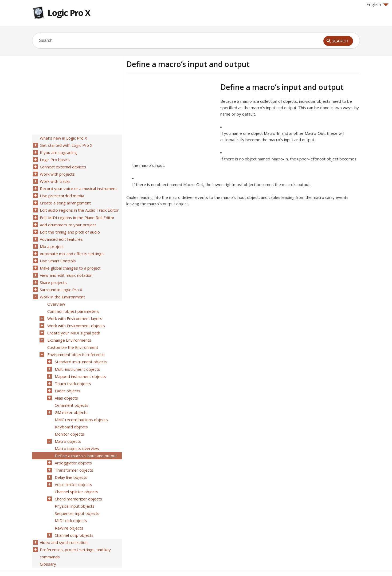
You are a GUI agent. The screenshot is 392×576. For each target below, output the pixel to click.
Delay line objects (71, 464)
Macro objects (68, 429)
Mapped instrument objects (80, 367)
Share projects (53, 277)
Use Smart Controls (58, 256)
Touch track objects (73, 374)
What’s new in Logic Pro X (63, 138)
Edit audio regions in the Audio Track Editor (79, 207)
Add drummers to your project (68, 221)
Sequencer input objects (77, 499)
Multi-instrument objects (77, 360)
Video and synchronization (63, 527)
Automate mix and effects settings (71, 249)
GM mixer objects (71, 402)
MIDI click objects (71, 506)
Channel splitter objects (76, 478)
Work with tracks (55, 180)
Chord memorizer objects (78, 485)
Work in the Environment (62, 291)
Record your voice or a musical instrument (78, 187)
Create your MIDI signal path (73, 325)
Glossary (48, 547)
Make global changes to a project (70, 263)
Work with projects (57, 173)
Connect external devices (63, 166)
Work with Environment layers (75, 311)
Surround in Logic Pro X (61, 284)
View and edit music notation (66, 270)
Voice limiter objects (73, 471)
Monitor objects (69, 423)
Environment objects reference (76, 346)
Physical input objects (74, 492)
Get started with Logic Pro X (66, 145)
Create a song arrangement (65, 200)
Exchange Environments (69, 332)
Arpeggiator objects (73, 450)
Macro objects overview (77, 436)
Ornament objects (71, 395)
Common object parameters (73, 305)
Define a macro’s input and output (86, 443)
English (377, 5)
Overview (56, 298)
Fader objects (67, 381)
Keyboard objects (71, 416)
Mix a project (52, 242)
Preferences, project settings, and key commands (75, 537)
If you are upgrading (58, 152)
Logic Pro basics (54, 159)
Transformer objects (74, 457)
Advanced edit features (61, 235)
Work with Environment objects (76, 318)
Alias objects (66, 388)
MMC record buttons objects (81, 409)
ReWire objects (69, 513)
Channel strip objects (74, 520)
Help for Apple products (51, 563)
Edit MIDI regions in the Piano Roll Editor (77, 214)
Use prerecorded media (62, 194)
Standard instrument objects (81, 353)
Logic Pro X (69, 13)
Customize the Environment (72, 339)
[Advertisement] (171, 120)
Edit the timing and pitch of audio (70, 228)
